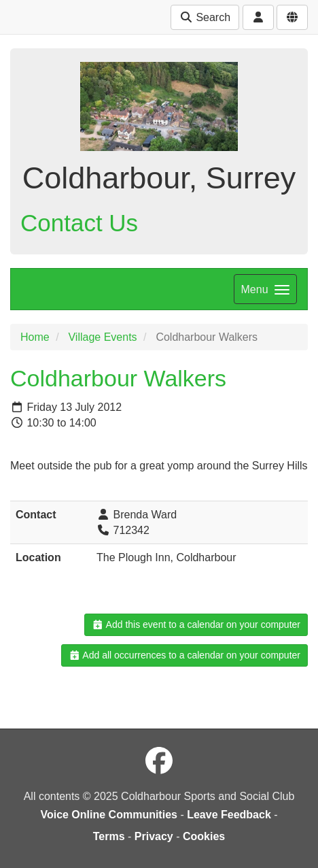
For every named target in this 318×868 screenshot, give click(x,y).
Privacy (154, 836)
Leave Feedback (229, 815)
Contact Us (79, 223)
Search (205, 17)
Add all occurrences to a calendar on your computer (184, 655)
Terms (109, 836)
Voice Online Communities (109, 815)
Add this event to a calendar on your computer (196, 624)
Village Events (102, 337)
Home (35, 337)
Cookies (204, 836)
